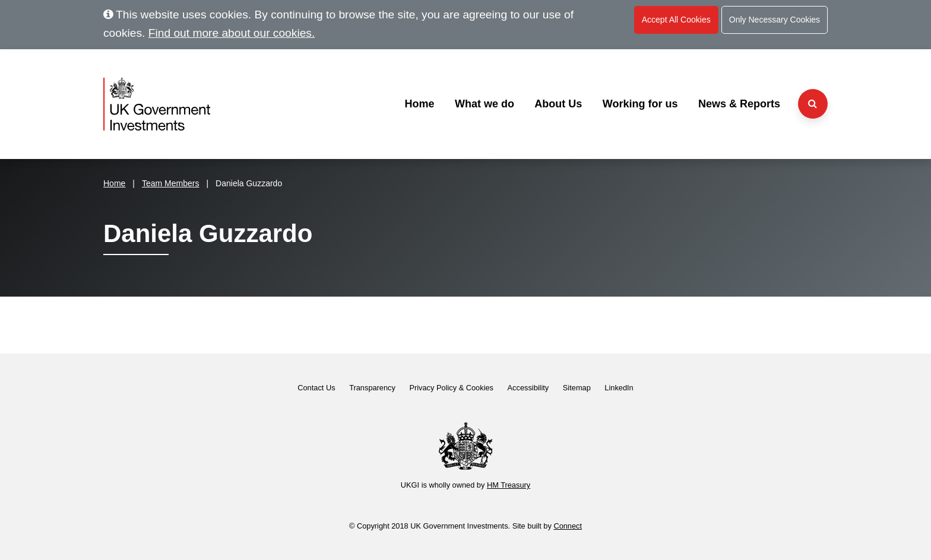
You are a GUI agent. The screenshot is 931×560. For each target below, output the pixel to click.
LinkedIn (619, 388)
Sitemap (577, 388)
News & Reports (739, 104)
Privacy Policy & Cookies (451, 388)
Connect (568, 526)
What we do (484, 104)
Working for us (640, 104)
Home (419, 104)
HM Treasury (509, 485)
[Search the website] (813, 104)
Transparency (372, 388)
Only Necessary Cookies (775, 20)
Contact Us (316, 388)
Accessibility (528, 388)
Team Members (170, 183)
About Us (558, 104)
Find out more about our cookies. (232, 33)
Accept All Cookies (676, 20)
